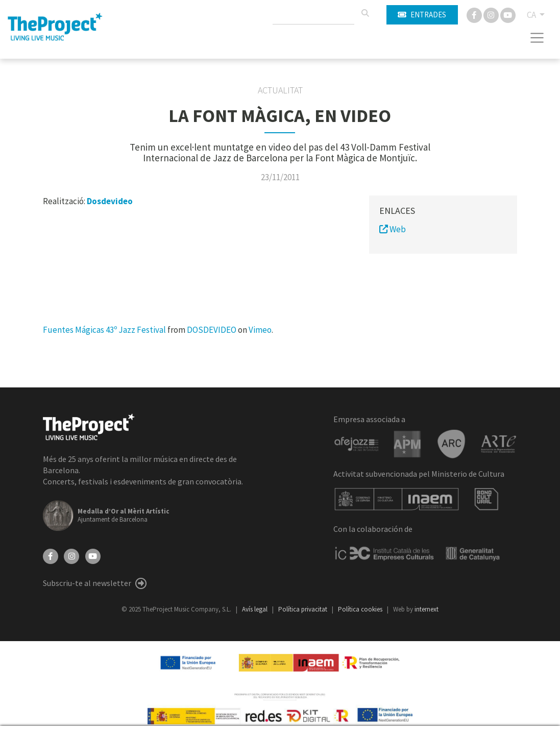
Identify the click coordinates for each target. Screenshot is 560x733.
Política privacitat (303, 609)
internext (427, 609)
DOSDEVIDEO (212, 330)
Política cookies (361, 609)
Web (393, 229)
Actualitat (280, 90)
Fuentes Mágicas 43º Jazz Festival (104, 330)
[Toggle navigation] (537, 38)
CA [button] (532, 15)
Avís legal (255, 609)
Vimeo (260, 330)
